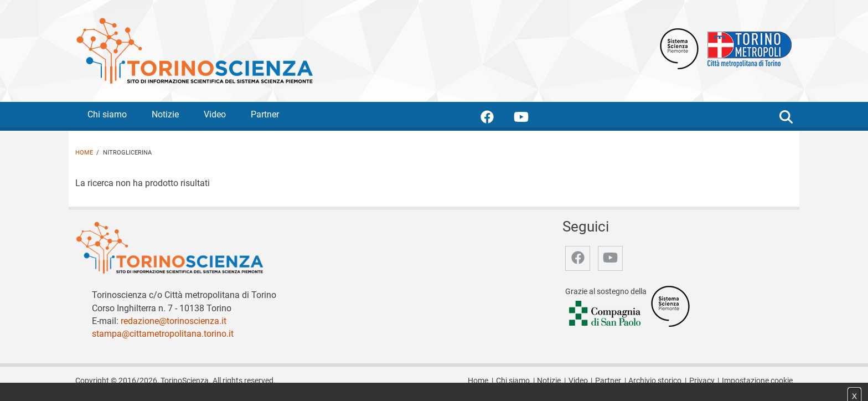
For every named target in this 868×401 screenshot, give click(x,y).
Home (84, 153)
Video (215, 114)
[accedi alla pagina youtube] (530, 119)
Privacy (702, 381)
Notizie (165, 114)
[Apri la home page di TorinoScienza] (194, 50)
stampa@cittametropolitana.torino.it (163, 334)
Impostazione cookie (757, 381)
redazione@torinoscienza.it (174, 321)
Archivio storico (655, 381)
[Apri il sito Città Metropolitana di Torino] (747, 48)
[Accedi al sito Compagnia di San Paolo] (606, 314)
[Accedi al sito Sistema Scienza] (670, 306)
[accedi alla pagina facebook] (496, 119)
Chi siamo (107, 114)
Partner (265, 114)
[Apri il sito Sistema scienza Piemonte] (679, 48)
